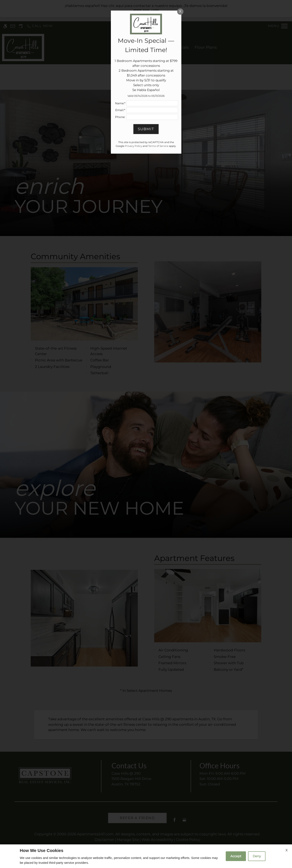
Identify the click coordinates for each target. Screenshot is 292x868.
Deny (257, 856)
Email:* (120, 110)
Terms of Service (158, 146)
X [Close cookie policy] (287, 850)
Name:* (120, 103)
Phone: (120, 117)
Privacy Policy (133, 146)
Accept (236, 856)
